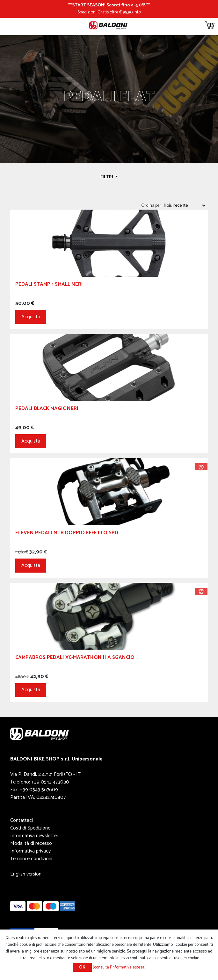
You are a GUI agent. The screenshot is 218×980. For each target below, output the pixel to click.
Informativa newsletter (34, 836)
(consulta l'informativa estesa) (119, 967)
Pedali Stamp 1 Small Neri (49, 285)
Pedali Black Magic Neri (47, 409)
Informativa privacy (30, 851)
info (137, 12)
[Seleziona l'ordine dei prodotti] (184, 205)
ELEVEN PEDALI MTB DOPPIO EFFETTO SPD (67, 534)
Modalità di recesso (31, 843)
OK (82, 967)
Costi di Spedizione (30, 828)
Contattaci (22, 820)
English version (26, 874)
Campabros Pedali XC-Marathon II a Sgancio (75, 658)
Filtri (107, 177)
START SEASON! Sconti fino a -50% (109, 5)
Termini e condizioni (31, 859)
